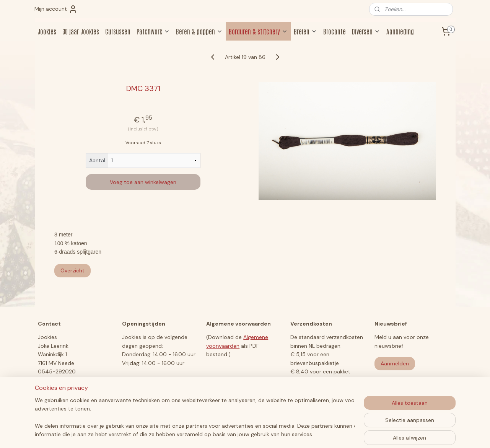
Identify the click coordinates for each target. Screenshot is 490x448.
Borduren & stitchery (258, 31)
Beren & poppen (199, 31)
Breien (305, 31)
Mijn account (56, 9)
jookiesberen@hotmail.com (72, 380)
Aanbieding (400, 31)
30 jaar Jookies (81, 31)
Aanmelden (395, 363)
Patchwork (153, 31)
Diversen (366, 31)
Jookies (47, 31)
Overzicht (72, 270)
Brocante (335, 31)
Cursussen (118, 31)
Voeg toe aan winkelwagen (143, 182)
